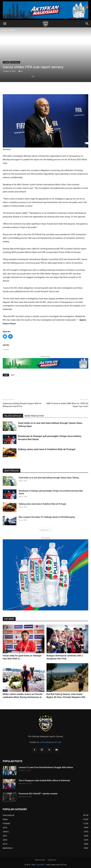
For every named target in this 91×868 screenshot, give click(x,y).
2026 (5, 430)
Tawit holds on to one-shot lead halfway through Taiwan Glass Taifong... (49, 478)
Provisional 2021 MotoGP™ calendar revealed (38, 794)
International (15, 62)
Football (12, 30)
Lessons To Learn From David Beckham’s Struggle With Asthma (46, 767)
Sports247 (41, 865)
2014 (13, 375)
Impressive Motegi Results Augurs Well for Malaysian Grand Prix (22, 405)
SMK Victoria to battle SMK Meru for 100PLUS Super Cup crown (67, 405)
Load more (46, 530)
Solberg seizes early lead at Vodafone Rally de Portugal (47, 449)
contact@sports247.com (51, 742)
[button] (5, 24)
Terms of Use (40, 860)
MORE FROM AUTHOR (34, 416)
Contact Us (52, 860)
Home (4, 30)
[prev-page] (4, 463)
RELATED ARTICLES (13, 416)
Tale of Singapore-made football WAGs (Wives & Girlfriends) (44, 781)
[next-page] (9, 463)
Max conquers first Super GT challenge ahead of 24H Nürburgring (47, 517)
